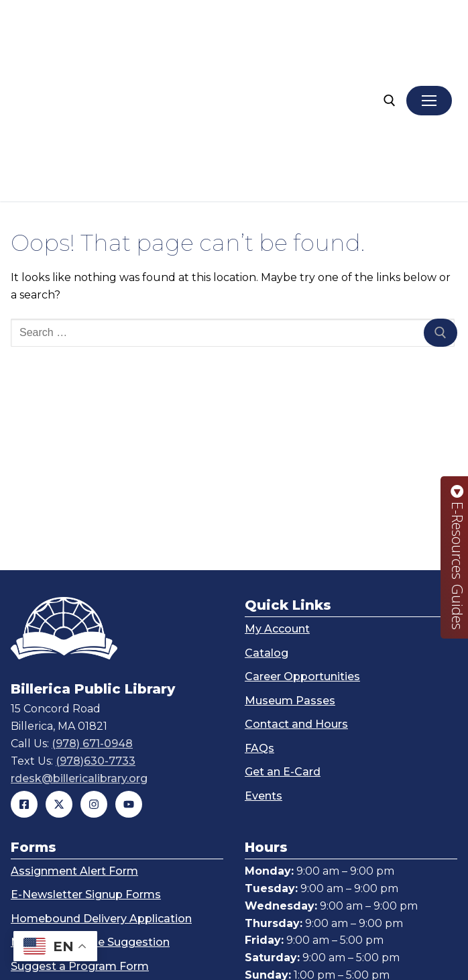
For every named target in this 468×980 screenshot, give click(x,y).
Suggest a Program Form (80, 825)
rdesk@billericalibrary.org (79, 638)
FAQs (259, 607)
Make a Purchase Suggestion (90, 801)
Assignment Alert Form (74, 730)
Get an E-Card (283, 631)
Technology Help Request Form (97, 849)
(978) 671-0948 (92, 603)
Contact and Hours (296, 583)
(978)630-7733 (96, 620)
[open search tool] (390, 30)
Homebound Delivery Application (101, 778)
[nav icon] (429, 30)
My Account (277, 488)
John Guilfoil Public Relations (377, 955)
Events (264, 655)
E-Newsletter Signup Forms (86, 754)
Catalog (267, 512)
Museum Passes (290, 560)
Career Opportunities (302, 536)
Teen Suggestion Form (73, 873)
